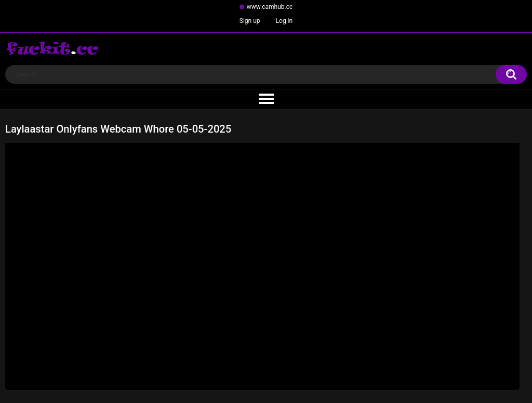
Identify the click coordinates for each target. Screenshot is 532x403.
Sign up (250, 21)
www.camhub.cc (270, 7)
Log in (284, 21)
